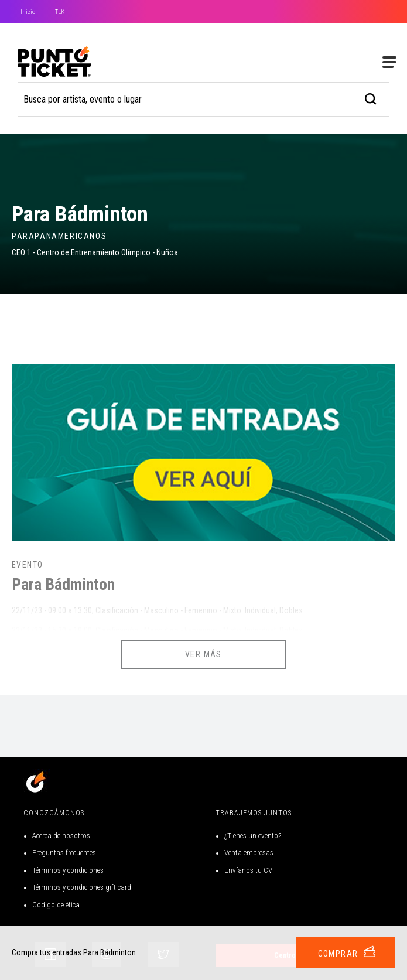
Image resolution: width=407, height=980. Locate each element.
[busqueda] (371, 98)
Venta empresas (249, 853)
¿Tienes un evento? (253, 836)
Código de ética (56, 905)
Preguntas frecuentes (64, 853)
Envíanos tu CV (248, 870)
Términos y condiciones (68, 870)
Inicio (28, 12)
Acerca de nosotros (61, 836)
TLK (60, 12)
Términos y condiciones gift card (82, 887)
